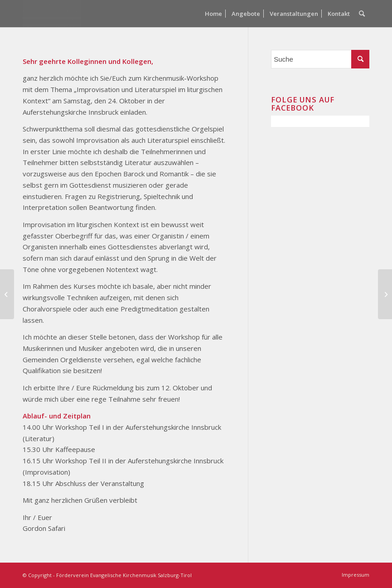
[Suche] (362, 14)
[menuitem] (213, 14)
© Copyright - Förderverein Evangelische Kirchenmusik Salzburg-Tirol (107, 575)
